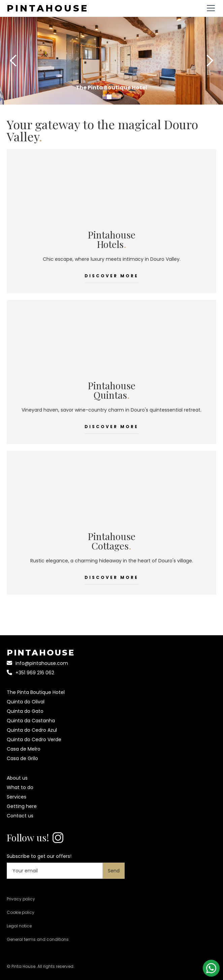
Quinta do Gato (25, 711)
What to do (20, 787)
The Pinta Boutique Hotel (36, 692)
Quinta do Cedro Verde (34, 739)
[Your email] (55, 871)
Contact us (20, 816)
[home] (48, 8)
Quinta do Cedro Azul (32, 730)
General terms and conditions (38, 939)
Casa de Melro (24, 749)
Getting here (22, 806)
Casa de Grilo (22, 758)
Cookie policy (21, 912)
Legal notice (19, 926)
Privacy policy (21, 899)
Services (17, 797)
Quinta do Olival (26, 702)
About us (17, 778)
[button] (210, 8)
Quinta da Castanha (31, 721)
